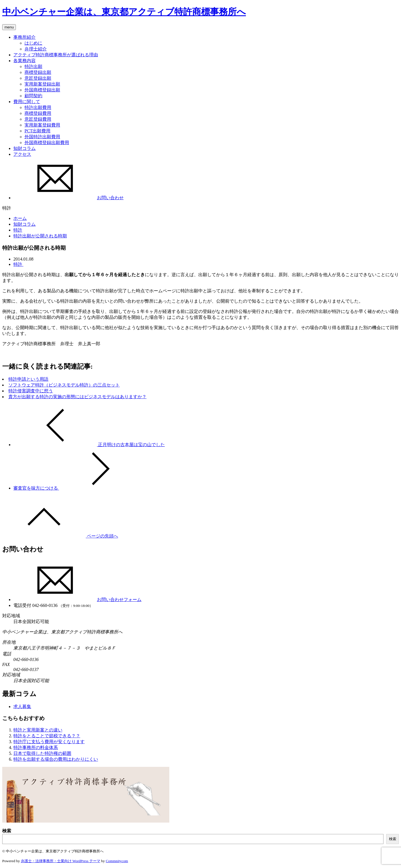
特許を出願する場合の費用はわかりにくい (56, 759)
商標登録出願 (38, 72)
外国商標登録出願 (42, 90)
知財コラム (25, 148)
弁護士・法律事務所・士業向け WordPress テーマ (61, 861)
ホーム (20, 218)
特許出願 (33, 66)
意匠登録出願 (38, 78)
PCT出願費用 (37, 131)
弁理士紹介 (36, 49)
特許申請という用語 (28, 379)
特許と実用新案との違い (38, 730)
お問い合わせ (69, 198)
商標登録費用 (38, 113)
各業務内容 (25, 61)
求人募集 (22, 707)
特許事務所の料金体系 (36, 747)
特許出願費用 (38, 107)
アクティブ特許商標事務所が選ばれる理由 (56, 55)
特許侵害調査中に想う (31, 391)
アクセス (22, 154)
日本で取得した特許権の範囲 (42, 753)
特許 (18, 230)
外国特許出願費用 (42, 137)
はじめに (33, 43)
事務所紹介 (25, 37)
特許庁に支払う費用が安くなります (49, 742)
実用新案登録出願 (42, 84)
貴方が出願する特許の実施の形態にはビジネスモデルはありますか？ (77, 397)
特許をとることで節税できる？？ (47, 736)
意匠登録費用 (38, 119)
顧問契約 (33, 96)
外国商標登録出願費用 (47, 143)
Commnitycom (117, 861)
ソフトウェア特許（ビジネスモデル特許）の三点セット (64, 385)
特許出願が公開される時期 (40, 236)
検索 (7, 831)
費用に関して (27, 102)
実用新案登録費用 (42, 125)
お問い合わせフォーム (77, 600)
